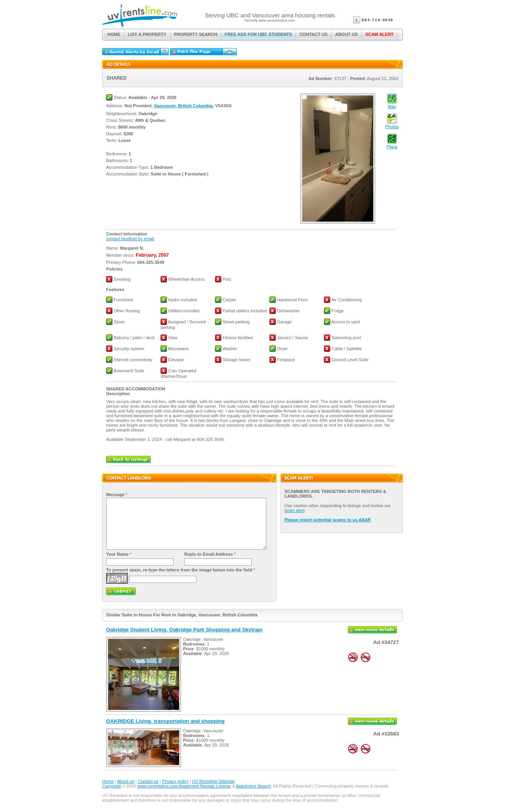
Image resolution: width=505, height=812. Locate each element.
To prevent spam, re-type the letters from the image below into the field (179, 570)
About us (126, 781)
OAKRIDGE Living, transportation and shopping (165, 721)
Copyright (111, 786)
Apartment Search (253, 786)
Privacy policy (175, 781)
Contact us (148, 781)
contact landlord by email (130, 239)
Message (115, 495)
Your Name (117, 554)
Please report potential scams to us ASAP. (328, 520)
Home (108, 781)
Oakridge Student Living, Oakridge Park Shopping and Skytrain (184, 630)
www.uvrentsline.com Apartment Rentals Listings (184, 786)
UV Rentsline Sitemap (213, 781)
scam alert (295, 510)
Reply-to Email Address (209, 554)
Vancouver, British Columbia (183, 106)
